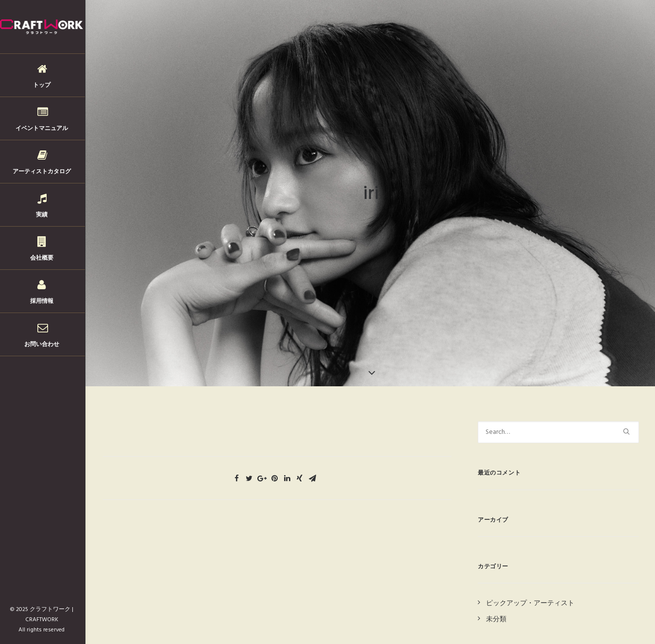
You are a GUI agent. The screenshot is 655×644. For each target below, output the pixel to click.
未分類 (496, 612)
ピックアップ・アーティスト (530, 597)
